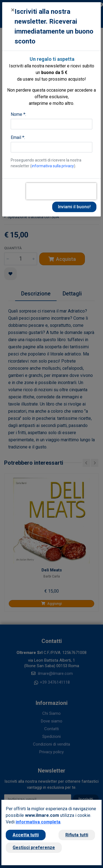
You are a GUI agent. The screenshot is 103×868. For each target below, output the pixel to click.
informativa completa (38, 822)
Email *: (18, 137)
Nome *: (18, 114)
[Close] (13, 10)
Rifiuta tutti (77, 835)
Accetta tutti (26, 835)
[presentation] (61, 191)
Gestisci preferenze (34, 848)
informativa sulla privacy (53, 166)
